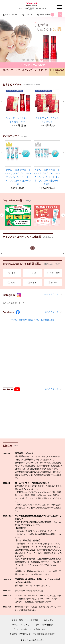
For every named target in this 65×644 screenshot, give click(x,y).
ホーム (15, 625)
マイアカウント (11, 14)
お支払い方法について (43, 629)
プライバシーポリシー (22, 629)
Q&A (37, 625)
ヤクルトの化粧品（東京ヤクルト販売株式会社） (33, 320)
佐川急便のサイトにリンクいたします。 (33, 585)
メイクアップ (41, 70)
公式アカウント (52, 294)
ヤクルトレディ (47, 620)
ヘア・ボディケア (24, 70)
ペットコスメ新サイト (57, 72)
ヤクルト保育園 (32, 620)
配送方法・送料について (20, 634)
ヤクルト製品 (17, 620)
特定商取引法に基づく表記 (44, 634)
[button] (24, 60)
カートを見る (44, 14)
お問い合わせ (47, 625)
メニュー (60, 7)
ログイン (28, 14)
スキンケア (8, 70)
